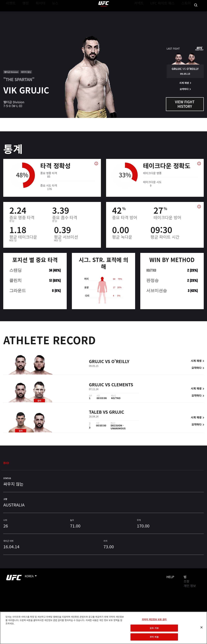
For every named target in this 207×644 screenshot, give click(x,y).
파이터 (38, 13)
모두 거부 (154, 628)
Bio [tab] (6, 463)
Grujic (97, 362)
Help (170, 577)
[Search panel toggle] (196, 13)
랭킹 (23, 13)
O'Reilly (120, 362)
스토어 (187, 13)
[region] (103, 628)
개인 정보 (190, 586)
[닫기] (201, 627)
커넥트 (147, 13)
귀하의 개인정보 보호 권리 (154, 619)
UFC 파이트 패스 (167, 13)
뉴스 (51, 13)
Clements (122, 385)
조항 (186, 581)
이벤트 (10, 13)
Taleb (95, 413)
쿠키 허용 (154, 637)
